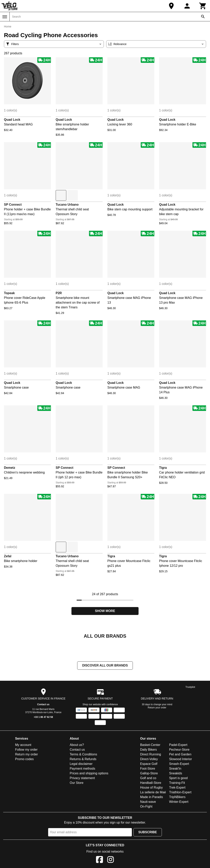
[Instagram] (111, 860)
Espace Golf (149, 764)
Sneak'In (175, 769)
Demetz (10, 468)
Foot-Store (148, 769)
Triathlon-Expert (180, 792)
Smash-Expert (179, 764)
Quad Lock (12, 120)
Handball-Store (151, 783)
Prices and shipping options (89, 773)
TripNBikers (177, 797)
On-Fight (146, 806)
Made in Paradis (152, 797)
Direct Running (151, 754)
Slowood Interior (181, 759)
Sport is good (178, 778)
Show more (105, 611)
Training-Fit (177, 783)
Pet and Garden (180, 754)
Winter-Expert (179, 802)
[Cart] (203, 6)
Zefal (8, 556)
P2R (59, 293)
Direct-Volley (149, 759)
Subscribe (148, 832)
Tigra (163, 468)
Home (8, 26)
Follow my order (26, 750)
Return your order (157, 708)
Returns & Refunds (83, 759)
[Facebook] (99, 860)
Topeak (9, 293)
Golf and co (148, 778)
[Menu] (5, 17)
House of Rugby (151, 788)
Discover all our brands (105, 665)
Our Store (76, 783)
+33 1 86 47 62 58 (43, 717)
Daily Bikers (148, 750)
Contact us (43, 704)
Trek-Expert (177, 788)
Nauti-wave (148, 802)
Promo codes (24, 759)
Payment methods (82, 769)
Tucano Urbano (67, 205)
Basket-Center (150, 745)
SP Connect (13, 205)
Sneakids (176, 773)
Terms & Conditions (83, 754)
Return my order (27, 754)
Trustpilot (190, 687)
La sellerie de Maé (153, 792)
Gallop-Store (149, 773)
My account (23, 745)
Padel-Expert (178, 745)
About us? (77, 745)
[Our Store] (171, 6)
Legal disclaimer (81, 764)
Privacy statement (82, 778)
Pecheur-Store (179, 750)
